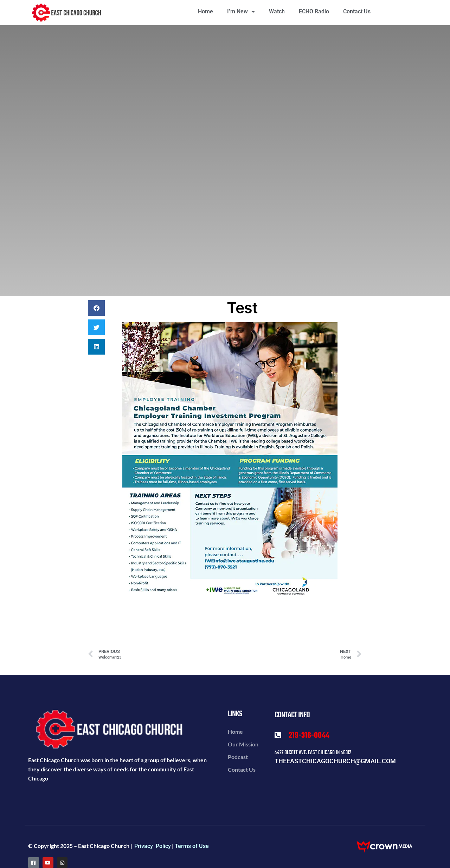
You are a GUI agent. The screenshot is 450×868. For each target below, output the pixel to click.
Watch (277, 11)
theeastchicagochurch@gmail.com (335, 761)
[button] (96, 308)
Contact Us (357, 11)
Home (205, 11)
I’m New (241, 12)
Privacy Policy (153, 846)
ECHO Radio (314, 11)
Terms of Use (192, 846)
